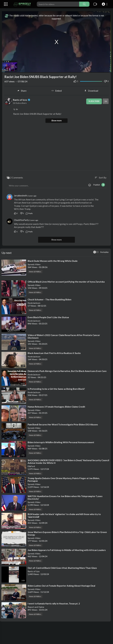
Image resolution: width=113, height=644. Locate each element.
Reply (29, 213)
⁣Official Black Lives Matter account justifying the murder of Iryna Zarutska (66, 281)
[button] (105, 4)
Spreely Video (34, 264)
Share (22, 90)
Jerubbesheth (21, 195)
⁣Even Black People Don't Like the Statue (48, 317)
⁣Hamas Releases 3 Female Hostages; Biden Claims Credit (56, 406)
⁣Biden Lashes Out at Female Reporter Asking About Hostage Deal (61, 585)
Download (91, 90)
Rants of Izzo (22, 99)
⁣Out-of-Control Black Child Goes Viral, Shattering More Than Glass (62, 567)
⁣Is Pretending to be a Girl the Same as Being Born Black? (56, 388)
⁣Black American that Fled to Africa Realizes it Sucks (54, 353)
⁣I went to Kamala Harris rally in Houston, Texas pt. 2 (54, 603)
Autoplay (104, 252)
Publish (99, 184)
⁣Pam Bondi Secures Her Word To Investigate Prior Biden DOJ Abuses (63, 424)
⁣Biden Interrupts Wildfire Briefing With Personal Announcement (61, 442)
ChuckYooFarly (21, 220)
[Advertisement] (56, 147)
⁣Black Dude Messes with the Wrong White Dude (53, 260)
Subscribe (94, 101)
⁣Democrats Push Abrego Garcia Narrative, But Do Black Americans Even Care (67, 371)
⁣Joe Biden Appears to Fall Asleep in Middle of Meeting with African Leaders (67, 550)
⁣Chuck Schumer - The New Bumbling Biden (50, 299)
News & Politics (35, 271)
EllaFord (31, 466)
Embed (56, 90)
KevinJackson (34, 303)
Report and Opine (36, 607)
